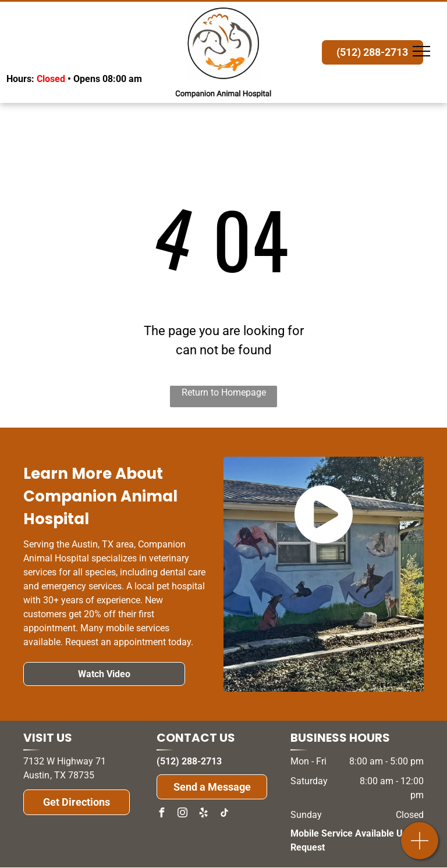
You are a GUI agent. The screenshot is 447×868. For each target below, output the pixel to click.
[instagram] (182, 814)
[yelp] (203, 814)
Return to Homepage (224, 392)
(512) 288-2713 (189, 761)
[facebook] (161, 814)
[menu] (421, 51)
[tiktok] (224, 814)
